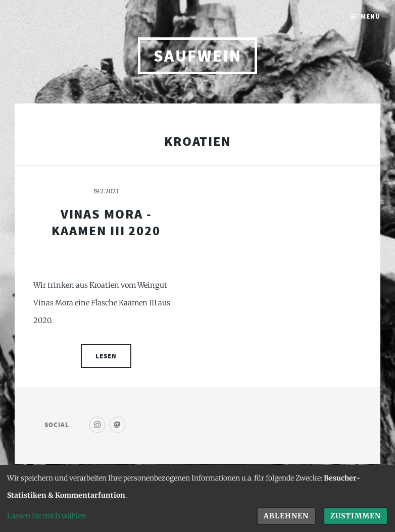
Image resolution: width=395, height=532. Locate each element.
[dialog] (197, 498)
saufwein (198, 56)
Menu (371, 16)
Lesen (106, 356)
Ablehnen (286, 516)
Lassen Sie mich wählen (46, 516)
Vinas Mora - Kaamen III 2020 (106, 222)
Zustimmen (356, 516)
